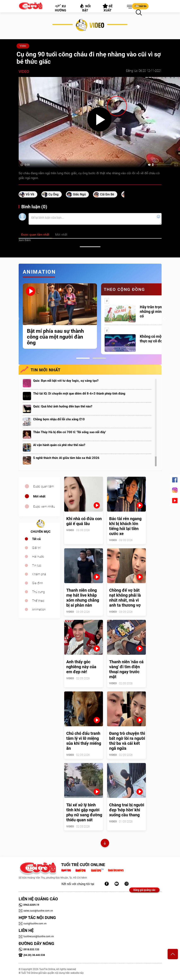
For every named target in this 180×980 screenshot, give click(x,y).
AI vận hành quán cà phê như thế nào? (59, 445)
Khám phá (39, 574)
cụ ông (54, 194)
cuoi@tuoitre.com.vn (33, 924)
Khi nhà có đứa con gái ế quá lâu (84, 521)
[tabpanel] (60, 316)
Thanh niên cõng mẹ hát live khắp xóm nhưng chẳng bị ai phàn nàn (83, 598)
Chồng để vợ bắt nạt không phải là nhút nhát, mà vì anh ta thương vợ (125, 598)
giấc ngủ (79, 194)
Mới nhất (39, 496)
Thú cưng (38, 592)
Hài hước (38, 557)
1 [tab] (83, 358)
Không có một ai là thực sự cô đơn (155, 339)
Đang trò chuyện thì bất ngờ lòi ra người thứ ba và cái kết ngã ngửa (127, 741)
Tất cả (36, 539)
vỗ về (30, 194)
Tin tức (37, 566)
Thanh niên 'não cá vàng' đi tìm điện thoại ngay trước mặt (126, 669)
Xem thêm (25, 240)
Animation (39, 609)
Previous (18, 319)
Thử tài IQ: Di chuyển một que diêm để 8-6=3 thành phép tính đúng (79, 394)
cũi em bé (107, 194)
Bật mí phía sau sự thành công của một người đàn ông (55, 337)
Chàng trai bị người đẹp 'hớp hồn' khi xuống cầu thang (127, 810)
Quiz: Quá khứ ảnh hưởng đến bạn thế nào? (63, 406)
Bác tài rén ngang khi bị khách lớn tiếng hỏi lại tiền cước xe (125, 526)
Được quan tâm (43, 486)
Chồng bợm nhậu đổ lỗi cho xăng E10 (59, 419)
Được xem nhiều (44, 507)
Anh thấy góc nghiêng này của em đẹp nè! (81, 667)
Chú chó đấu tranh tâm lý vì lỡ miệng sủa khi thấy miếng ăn (84, 741)
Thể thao (38, 601)
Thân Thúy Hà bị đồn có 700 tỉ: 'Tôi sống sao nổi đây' (69, 432)
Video (23, 46)
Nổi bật (85, 8)
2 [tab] (99, 358)
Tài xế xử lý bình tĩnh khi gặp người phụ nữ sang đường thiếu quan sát (84, 812)
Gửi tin (140, 6)
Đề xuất (108, 8)
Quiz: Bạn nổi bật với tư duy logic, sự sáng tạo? (66, 381)
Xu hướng (60, 8)
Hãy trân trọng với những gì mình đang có (156, 311)
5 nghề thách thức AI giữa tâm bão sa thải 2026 (66, 458)
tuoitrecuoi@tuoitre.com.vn (36, 936)
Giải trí (36, 548)
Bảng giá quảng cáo (144, 890)
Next (165, 319)
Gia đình (37, 583)
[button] (129, 7)
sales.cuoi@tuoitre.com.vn (36, 911)
